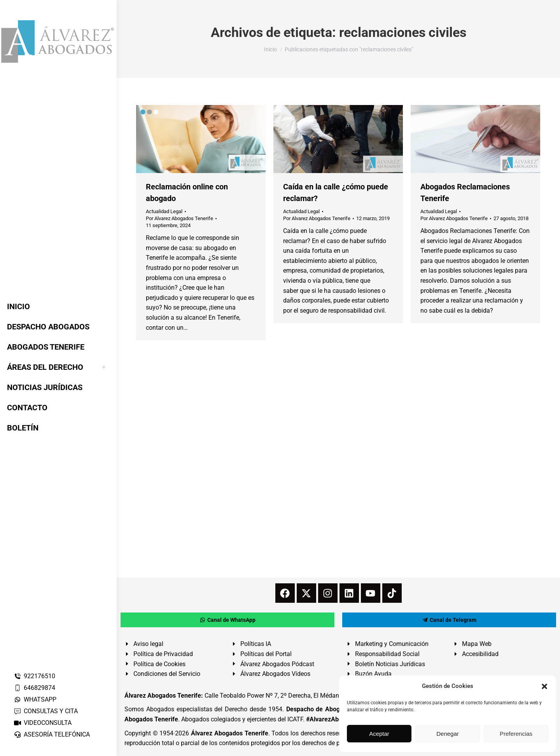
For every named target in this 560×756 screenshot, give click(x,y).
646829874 (34, 688)
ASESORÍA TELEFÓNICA (52, 734)
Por (179, 218)
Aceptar (379, 734)
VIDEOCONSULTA (43, 723)
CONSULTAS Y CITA (46, 711)
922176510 (34, 676)
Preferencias (516, 734)
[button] (544, 686)
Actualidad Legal (164, 211)
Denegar (448, 734)
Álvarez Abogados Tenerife (229, 733)
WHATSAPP (35, 699)
